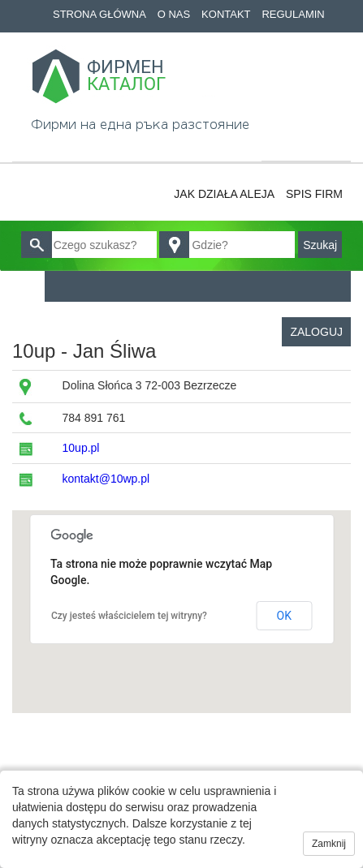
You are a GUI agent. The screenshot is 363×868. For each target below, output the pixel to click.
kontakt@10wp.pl (106, 479)
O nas (174, 14)
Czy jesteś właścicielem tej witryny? (129, 616)
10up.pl (81, 448)
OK (284, 616)
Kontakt (226, 14)
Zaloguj (316, 332)
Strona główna (99, 14)
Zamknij (329, 844)
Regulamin (293, 14)
